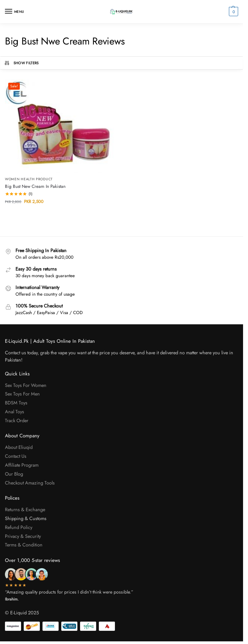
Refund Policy (19, 527)
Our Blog (14, 474)
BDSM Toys (16, 403)
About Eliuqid (19, 447)
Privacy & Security (23, 536)
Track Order (17, 420)
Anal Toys (15, 411)
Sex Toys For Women (26, 385)
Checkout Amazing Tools (30, 483)
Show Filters (21, 63)
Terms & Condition (24, 545)
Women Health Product (29, 179)
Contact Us (16, 456)
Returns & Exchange (25, 509)
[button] (233, 12)
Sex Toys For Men (22, 394)
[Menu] (15, 12)
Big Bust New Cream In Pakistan (35, 186)
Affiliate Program (22, 465)
